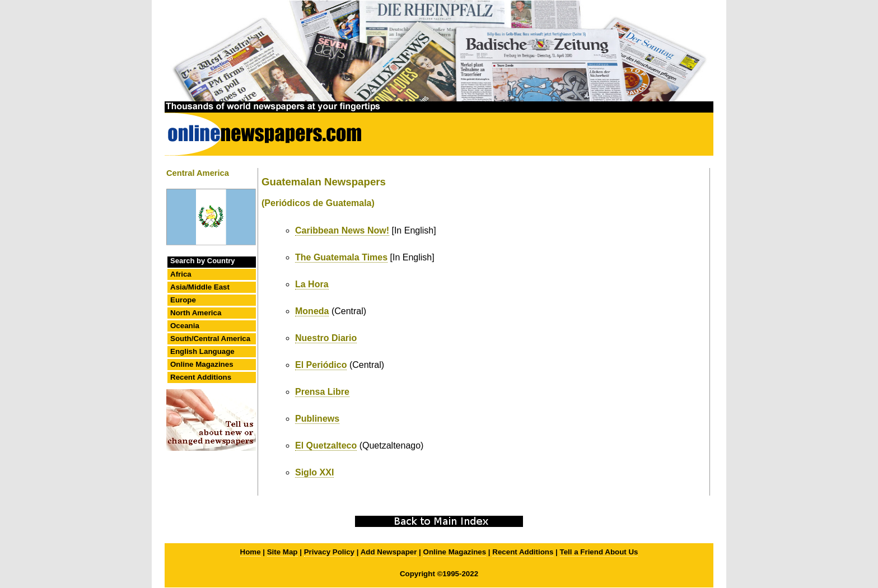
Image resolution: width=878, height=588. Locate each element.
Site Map (282, 552)
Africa (181, 274)
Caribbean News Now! (342, 230)
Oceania (185, 326)
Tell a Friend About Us (599, 552)
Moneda (312, 311)
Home (251, 552)
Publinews (317, 419)
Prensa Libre (322, 392)
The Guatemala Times (341, 257)
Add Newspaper (389, 552)
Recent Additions (201, 377)
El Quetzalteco (326, 445)
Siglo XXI (314, 472)
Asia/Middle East (200, 287)
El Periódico (321, 365)
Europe (183, 300)
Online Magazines (202, 364)
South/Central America (210, 339)
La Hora (312, 284)
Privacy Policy (329, 552)
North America (196, 313)
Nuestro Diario (326, 338)
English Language (202, 351)
